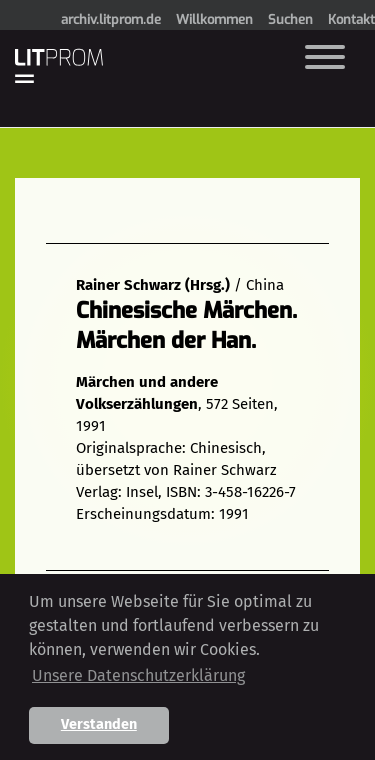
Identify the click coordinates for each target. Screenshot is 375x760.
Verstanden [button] (99, 724)
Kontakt (351, 19)
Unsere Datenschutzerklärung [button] (138, 675)
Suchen (290, 19)
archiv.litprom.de (111, 19)
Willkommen (214, 19)
